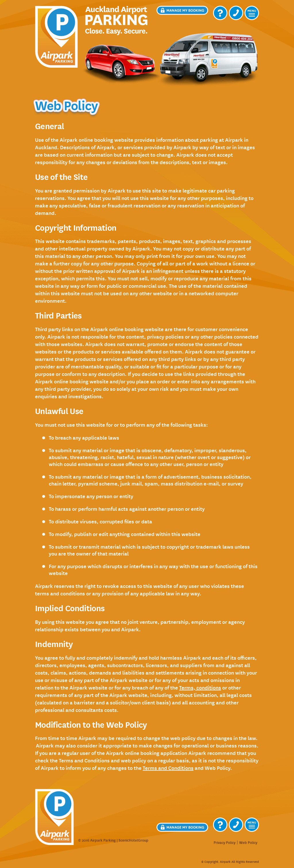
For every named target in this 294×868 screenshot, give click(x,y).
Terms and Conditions (168, 768)
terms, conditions (200, 688)
